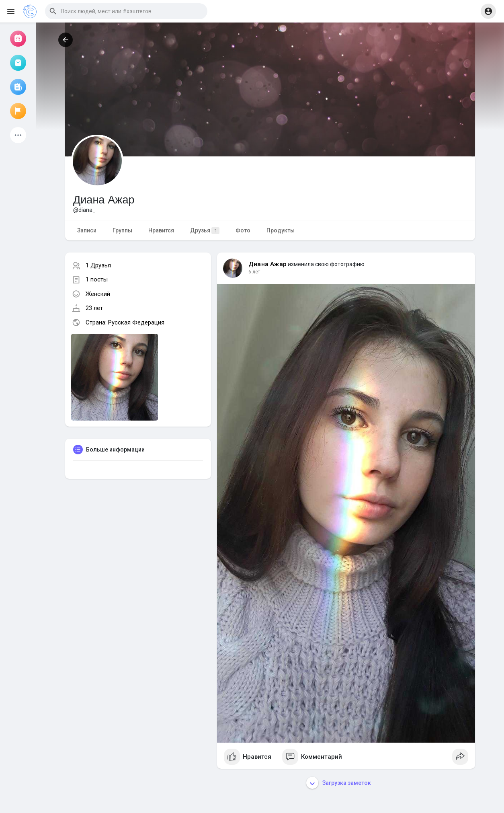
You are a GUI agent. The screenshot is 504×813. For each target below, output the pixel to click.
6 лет (254, 272)
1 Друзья (98, 265)
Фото (243, 230)
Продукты (281, 230)
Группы (122, 230)
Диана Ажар (267, 264)
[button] (126, 11)
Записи (87, 230)
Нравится (161, 230)
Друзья (205, 231)
